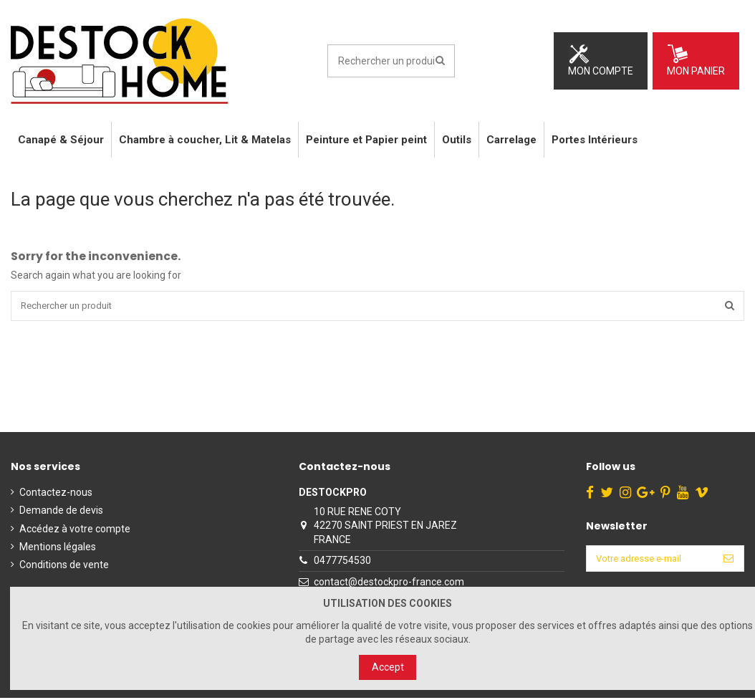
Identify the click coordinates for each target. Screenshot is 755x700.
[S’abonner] (728, 562)
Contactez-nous (56, 494)
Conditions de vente (64, 567)
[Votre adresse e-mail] (646, 562)
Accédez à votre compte (75, 531)
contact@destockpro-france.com (385, 584)
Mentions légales (58, 549)
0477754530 (338, 562)
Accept (388, 667)
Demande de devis (61, 512)
